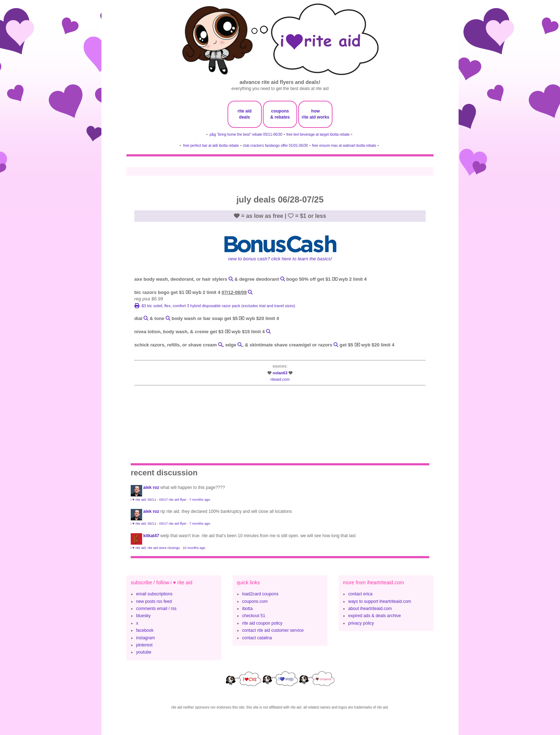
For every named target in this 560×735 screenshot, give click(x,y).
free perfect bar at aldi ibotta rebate (211, 146)
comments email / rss (156, 609)
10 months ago (194, 548)
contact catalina (257, 638)
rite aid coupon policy (262, 623)
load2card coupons (260, 594)
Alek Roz (151, 487)
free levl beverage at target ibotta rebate (318, 134)
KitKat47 (151, 536)
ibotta (247, 609)
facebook (145, 630)
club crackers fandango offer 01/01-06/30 (275, 146)
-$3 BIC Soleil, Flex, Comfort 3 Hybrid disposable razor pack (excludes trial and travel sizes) (215, 306)
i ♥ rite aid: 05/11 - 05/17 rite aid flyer (159, 499)
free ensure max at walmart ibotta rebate (344, 146)
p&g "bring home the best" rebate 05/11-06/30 (246, 134)
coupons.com (255, 601)
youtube (144, 652)
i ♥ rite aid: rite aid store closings (155, 548)
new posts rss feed (154, 601)
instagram (146, 638)
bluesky (143, 616)
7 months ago (200, 499)
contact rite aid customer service (273, 630)
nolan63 (280, 373)
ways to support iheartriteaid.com (380, 601)
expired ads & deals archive (374, 616)
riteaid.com (280, 379)
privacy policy (361, 623)
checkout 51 (254, 616)
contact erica (360, 594)
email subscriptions (154, 594)
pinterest (144, 645)
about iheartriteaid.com (370, 609)
